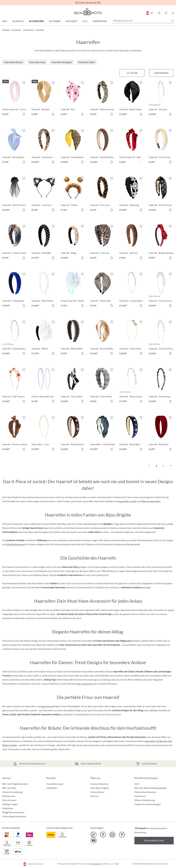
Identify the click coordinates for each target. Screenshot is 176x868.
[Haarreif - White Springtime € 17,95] (44, 338)
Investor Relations (99, 784)
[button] (159, 13)
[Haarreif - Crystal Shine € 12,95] (132, 290)
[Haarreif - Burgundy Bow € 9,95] (161, 242)
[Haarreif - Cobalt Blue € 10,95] (15, 290)
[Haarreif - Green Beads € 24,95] (73, 147)
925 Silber (55, 21)
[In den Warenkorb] (24, 114)
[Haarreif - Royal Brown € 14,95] (73, 434)
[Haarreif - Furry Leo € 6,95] (103, 195)
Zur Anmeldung (154, 841)
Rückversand (9, 796)
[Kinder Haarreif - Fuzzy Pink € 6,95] (15, 99)
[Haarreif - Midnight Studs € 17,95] (44, 242)
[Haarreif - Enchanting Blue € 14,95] (161, 386)
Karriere (94, 796)
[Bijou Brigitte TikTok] (94, 835)
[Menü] (132, 73)
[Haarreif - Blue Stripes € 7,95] (15, 147)
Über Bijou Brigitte (100, 788)
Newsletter (8, 808)
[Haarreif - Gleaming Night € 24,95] (132, 195)
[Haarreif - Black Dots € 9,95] (103, 290)
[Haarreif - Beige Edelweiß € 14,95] (73, 242)
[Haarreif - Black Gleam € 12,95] (132, 99)
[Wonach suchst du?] (143, 21)
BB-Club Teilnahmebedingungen (150, 788)
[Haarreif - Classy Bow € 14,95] (73, 386)
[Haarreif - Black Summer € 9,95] (103, 99)
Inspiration (100, 21)
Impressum (140, 796)
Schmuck (18, 21)
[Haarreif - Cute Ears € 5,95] (44, 195)
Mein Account (9, 800)
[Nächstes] (170, 466)
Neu (5, 21)
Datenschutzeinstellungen (148, 804)
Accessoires (36, 21)
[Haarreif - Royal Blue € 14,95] (132, 434)
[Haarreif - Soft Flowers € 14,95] (15, 386)
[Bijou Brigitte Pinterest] (122, 835)
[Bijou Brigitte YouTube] (94, 840)
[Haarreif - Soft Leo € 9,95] (132, 242)
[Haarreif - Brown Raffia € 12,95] (103, 338)
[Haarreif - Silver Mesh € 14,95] (44, 290)
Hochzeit (71, 21)
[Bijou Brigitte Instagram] (112, 835)
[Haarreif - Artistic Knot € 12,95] (161, 195)
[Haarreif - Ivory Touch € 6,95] (161, 147)
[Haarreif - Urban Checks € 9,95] (15, 242)
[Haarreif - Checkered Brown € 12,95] (44, 147)
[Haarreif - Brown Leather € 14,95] (15, 434)
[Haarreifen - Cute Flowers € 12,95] (44, 434)
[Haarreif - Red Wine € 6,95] (161, 434)
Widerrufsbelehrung (145, 800)
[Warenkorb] (173, 13)
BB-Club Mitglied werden (15, 784)
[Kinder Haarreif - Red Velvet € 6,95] (132, 147)
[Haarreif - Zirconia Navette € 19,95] (161, 99)
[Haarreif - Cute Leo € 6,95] (103, 242)
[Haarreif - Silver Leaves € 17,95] (132, 386)
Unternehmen (97, 792)
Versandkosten (96, 864)
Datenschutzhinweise (145, 792)
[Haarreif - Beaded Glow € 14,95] (103, 147)
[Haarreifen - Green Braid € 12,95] (103, 434)
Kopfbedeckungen (16, 544)
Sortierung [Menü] (161, 73)
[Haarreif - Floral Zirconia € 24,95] (161, 290)
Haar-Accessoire (84, 684)
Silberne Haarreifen (151, 501)
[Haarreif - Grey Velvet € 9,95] (103, 386)
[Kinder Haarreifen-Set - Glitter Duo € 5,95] (44, 386)
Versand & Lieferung (12, 792)
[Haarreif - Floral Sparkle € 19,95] (15, 338)
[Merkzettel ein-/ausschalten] (24, 83)
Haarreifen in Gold (127, 501)
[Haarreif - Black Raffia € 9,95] (73, 338)
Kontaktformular (55, 784)
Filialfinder (52, 788)
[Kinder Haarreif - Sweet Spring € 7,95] (73, 290)
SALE (85, 21)
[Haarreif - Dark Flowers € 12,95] (15, 195)
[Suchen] (173, 21)
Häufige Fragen (10, 804)
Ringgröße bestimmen (13, 812)
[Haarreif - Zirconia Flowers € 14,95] (161, 338)
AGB (137, 784)
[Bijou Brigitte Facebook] (103, 835)
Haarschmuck (47, 706)
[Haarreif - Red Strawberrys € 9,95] (73, 99)
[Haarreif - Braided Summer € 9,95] (44, 99)
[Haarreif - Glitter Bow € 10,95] (132, 338)
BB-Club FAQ (9, 788)
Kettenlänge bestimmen (14, 816)
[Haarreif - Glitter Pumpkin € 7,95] (73, 195)
